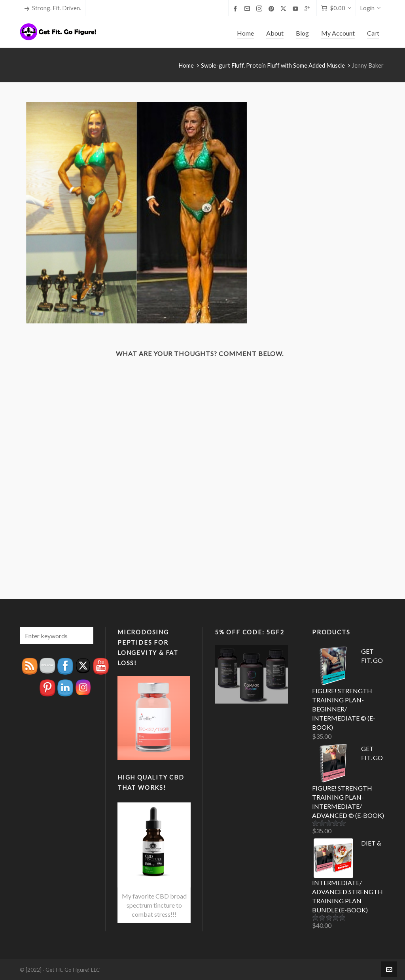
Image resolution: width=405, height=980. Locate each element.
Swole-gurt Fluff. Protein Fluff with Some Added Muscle (273, 65)
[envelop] (248, 8)
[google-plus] (308, 8)
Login (370, 8)
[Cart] (336, 8)
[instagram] (260, 9)
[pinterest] (273, 8)
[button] (83, 635)
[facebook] (237, 8)
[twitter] (285, 9)
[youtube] (297, 8)
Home (186, 65)
